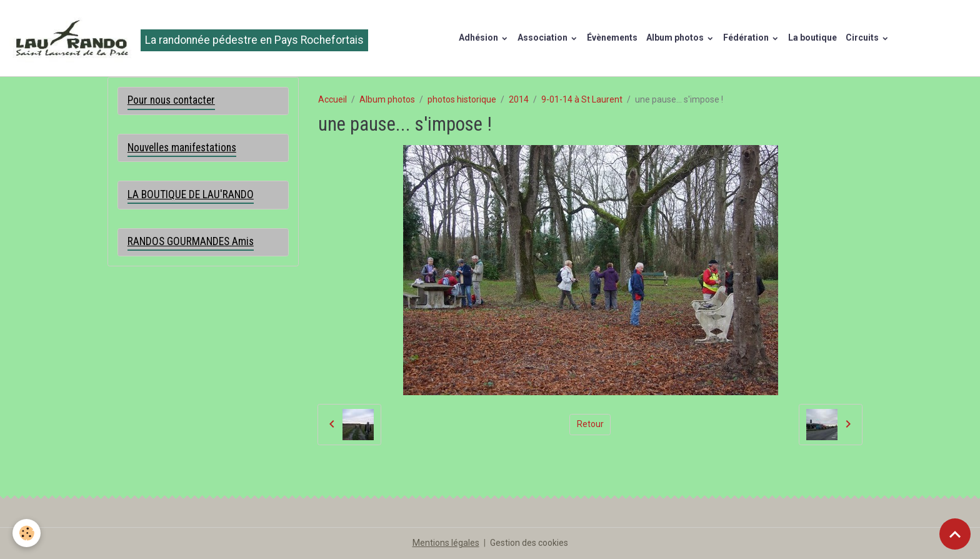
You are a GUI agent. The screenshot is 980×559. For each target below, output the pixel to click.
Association (543, 38)
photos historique (462, 99)
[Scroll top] (955, 534)
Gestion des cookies (529, 543)
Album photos (676, 38)
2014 (519, 99)
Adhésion (479, 38)
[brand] (188, 38)
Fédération (747, 38)
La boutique (812, 38)
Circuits (863, 38)
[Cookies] (27, 533)
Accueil (332, 99)
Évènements (612, 38)
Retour (590, 424)
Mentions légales (446, 543)
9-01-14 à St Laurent (582, 99)
